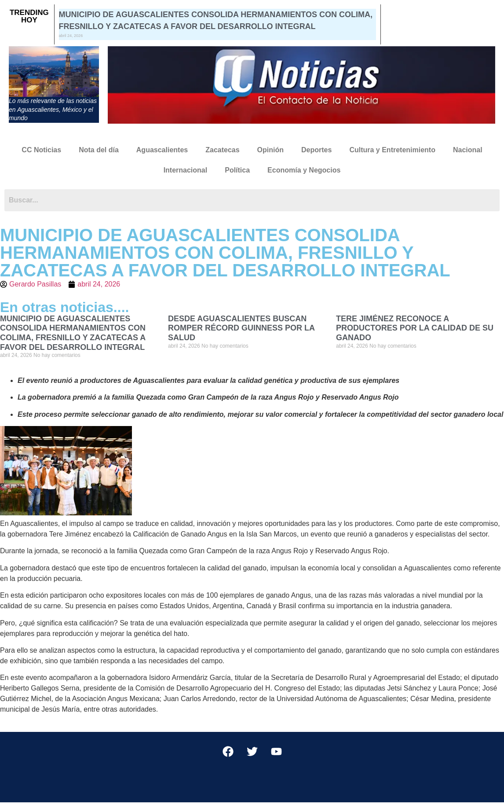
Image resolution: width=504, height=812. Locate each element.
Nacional (468, 150)
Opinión (270, 150)
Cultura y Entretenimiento (392, 150)
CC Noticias (41, 150)
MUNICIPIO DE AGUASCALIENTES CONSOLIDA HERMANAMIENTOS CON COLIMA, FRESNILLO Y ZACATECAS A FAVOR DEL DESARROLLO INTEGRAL (73, 333)
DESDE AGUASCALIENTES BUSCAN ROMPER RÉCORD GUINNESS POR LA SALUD (241, 328)
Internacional (186, 170)
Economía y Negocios (304, 170)
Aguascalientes (162, 150)
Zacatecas (222, 150)
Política (237, 170)
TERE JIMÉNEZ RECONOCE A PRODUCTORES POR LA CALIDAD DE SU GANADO (415, 328)
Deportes (316, 150)
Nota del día (99, 150)
